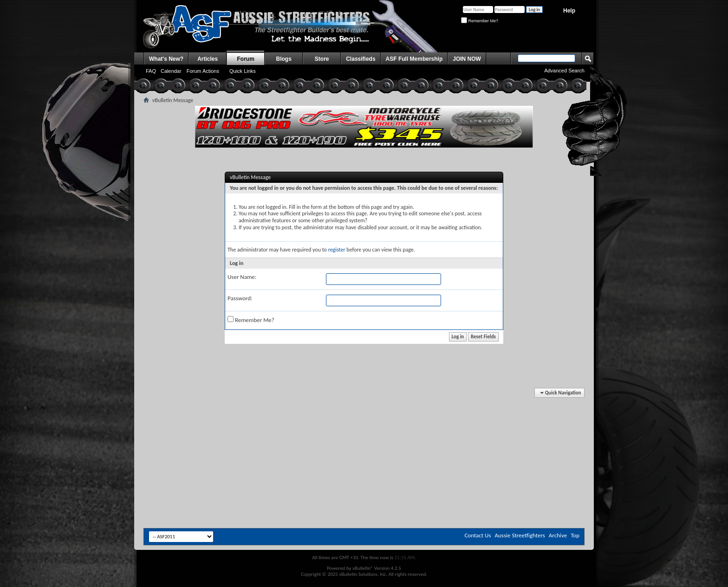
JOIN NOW (467, 59)
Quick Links (243, 71)
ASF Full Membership (414, 59)
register (337, 250)
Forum (246, 59)
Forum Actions (203, 71)
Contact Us (478, 535)
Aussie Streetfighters (520, 535)
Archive (558, 535)
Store (322, 59)
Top (575, 535)
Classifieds (361, 59)
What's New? (166, 59)
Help (569, 11)
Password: (240, 298)
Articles (208, 59)
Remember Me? (480, 21)
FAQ (151, 71)
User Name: (242, 277)
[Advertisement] (364, 417)
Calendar (171, 71)
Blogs (284, 59)
